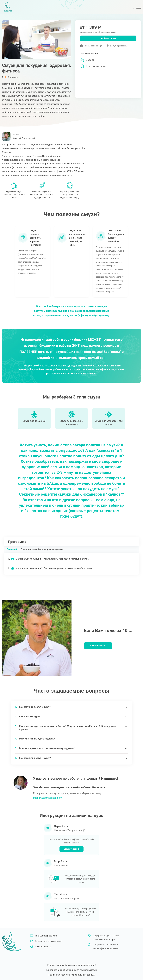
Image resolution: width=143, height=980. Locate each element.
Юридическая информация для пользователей (72, 965)
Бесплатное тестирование (49, 941)
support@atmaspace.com (48, 798)
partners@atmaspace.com (106, 948)
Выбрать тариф (108, 38)
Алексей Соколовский (24, 138)
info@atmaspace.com (46, 936)
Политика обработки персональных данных (71, 975)
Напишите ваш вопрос (104, 939)
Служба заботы (43, 947)
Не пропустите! (98, 646)
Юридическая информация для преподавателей (71, 970)
